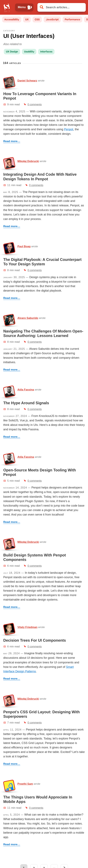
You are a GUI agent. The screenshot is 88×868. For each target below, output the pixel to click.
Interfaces (46, 52)
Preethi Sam (25, 784)
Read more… (12, 141)
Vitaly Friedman (27, 627)
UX (27, 19)
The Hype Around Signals (26, 403)
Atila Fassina (26, 390)
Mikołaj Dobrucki (28, 161)
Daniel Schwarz (27, 81)
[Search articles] (62, 7)
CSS (37, 19)
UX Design (12, 52)
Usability (29, 52)
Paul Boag (24, 246)
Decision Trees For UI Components (35, 640)
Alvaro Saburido (28, 318)
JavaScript (52, 19)
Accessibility (12, 19)
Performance (72, 19)
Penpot (69, 129)
